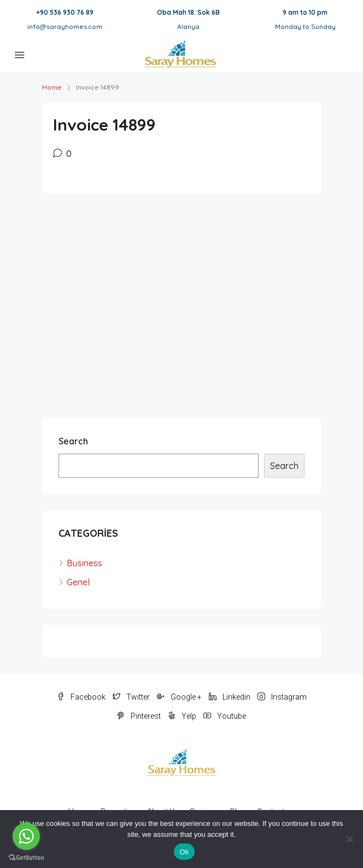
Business (84, 563)
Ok (184, 852)
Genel (78, 582)
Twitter (131, 697)
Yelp (182, 716)
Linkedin (230, 697)
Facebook (81, 697)
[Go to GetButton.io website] (26, 857)
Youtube (225, 716)
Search (73, 441)
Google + (179, 697)
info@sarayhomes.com (65, 27)
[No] (349, 839)
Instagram (282, 697)
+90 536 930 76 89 (65, 12)
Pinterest (139, 716)
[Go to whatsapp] (26, 836)
